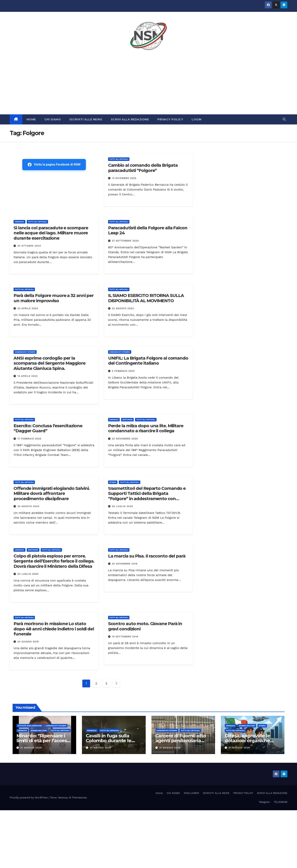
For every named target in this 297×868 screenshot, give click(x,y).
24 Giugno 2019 (28, 642)
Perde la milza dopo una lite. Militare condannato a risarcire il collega (146, 428)
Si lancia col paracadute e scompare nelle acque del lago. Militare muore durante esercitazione (51, 233)
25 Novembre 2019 (125, 564)
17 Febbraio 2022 (29, 439)
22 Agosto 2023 (123, 308)
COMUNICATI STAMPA (25, 352)
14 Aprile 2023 (28, 376)
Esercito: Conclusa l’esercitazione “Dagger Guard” (48, 428)
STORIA (113, 482)
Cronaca (19, 222)
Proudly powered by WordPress (29, 798)
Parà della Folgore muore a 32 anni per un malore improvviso (54, 298)
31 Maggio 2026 (31, 748)
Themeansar (79, 798)
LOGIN (197, 119)
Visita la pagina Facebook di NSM (54, 165)
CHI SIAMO (53, 119)
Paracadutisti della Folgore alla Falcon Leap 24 (148, 230)
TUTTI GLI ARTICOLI (119, 159)
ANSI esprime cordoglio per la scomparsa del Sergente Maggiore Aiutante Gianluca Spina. (49, 363)
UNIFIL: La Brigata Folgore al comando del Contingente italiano (148, 361)
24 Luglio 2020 (28, 574)
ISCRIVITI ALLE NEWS (86, 119)
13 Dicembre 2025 (124, 178)
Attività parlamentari (30, 726)
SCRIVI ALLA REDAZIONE (130, 119)
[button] (284, 119)
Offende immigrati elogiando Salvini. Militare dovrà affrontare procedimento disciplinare (52, 494)
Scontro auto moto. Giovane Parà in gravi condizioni (145, 626)
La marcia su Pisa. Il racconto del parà (147, 556)
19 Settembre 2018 (125, 637)
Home (159, 793)
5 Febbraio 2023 (123, 371)
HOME (31, 119)
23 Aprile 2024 (28, 308)
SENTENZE (127, 420)
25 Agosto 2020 (28, 506)
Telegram (264, 802)
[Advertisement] (149, 85)
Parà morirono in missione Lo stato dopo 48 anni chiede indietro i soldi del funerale (54, 629)
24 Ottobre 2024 (29, 246)
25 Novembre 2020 (125, 439)
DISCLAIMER (192, 793)
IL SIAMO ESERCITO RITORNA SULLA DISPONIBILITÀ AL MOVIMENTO (146, 298)
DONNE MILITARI (39, 730)
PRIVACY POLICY (170, 119)
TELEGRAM (281, 802)
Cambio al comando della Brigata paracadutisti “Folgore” (143, 168)
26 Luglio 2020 (123, 506)
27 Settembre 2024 (125, 241)
